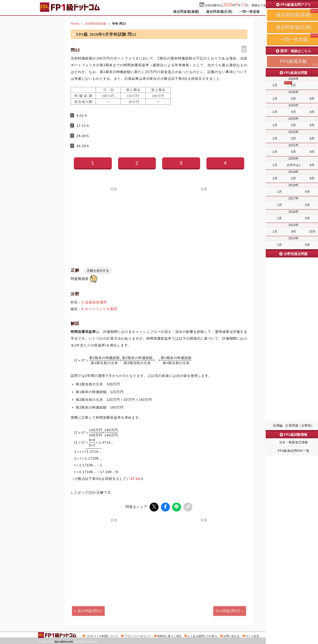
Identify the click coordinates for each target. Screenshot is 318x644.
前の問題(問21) (90, 610)
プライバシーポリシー (138, 635)
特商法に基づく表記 (169, 635)
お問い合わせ (231, 635)
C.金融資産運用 (94, 302)
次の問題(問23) (228, 610)
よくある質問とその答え (202, 635)
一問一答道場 (249, 12)
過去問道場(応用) (219, 12)
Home (75, 24)
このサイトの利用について (102, 635)
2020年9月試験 (96, 24)
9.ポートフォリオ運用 (99, 309)
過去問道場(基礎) (186, 12)
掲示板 (272, 12)
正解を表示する (98, 271)
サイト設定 (252, 635)
